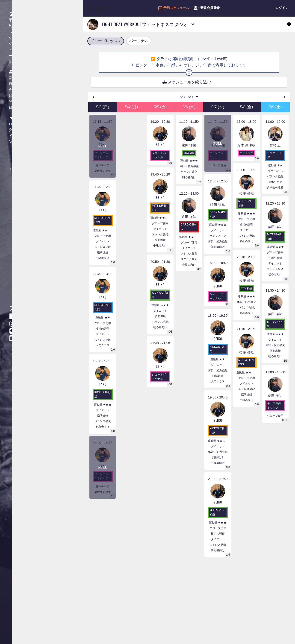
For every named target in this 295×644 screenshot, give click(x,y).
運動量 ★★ (103, 321)
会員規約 (46, 55)
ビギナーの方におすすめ (275, 174)
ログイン (282, 8)
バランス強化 (103, 425)
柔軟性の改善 (103, 174)
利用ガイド (48, 77)
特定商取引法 (50, 70)
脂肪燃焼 (103, 256)
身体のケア (103, 169)
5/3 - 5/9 (189, 100)
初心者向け (103, 430)
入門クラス (103, 349)
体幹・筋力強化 (189, 170)
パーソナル (139, 41)
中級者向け (103, 262)
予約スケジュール (174, 8)
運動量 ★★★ (103, 408)
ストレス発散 (103, 251)
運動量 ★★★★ (103, 234)
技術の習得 (103, 332)
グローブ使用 (103, 240)
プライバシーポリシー (56, 62)
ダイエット (103, 245)
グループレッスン (106, 41)
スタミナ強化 (189, 263)
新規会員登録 (207, 8)
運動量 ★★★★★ (189, 241)
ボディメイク (218, 240)
